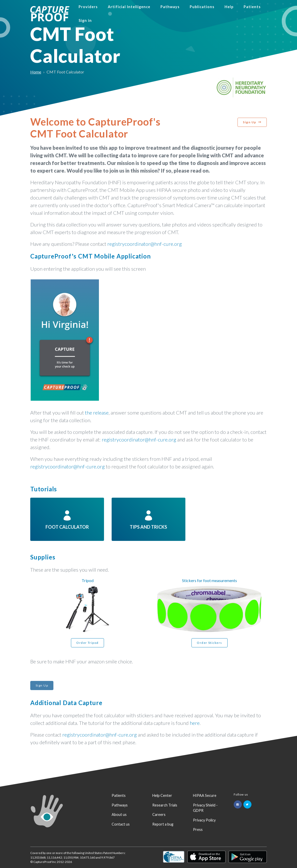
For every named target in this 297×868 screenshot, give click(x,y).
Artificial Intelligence (129, 7)
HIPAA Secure (205, 795)
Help (229, 7)
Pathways (170, 7)
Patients (252, 7)
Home (36, 72)
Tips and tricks (148, 519)
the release (97, 413)
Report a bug (163, 824)
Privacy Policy (204, 820)
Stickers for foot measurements (210, 580)
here (195, 723)
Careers (159, 814)
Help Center (162, 795)
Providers (88, 7)
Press (198, 829)
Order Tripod (87, 643)
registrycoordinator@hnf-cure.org (145, 244)
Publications (202, 7)
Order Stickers (209, 643)
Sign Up (249, 122)
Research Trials (165, 805)
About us (119, 814)
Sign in (85, 20)
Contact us (121, 824)
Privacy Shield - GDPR (205, 808)
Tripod (88, 580)
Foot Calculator (67, 519)
